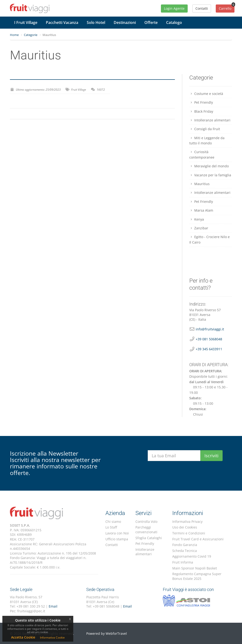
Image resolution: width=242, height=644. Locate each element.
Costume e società (206, 94)
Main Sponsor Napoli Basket (195, 568)
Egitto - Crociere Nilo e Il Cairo (210, 239)
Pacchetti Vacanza (62, 22)
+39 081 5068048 (209, 339)
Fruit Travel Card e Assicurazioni (198, 539)
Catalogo (174, 22)
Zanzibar (199, 228)
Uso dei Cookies (185, 527)
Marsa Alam (201, 210)
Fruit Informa (183, 562)
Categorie (31, 35)
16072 (101, 90)
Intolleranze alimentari (210, 120)
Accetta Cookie (23, 637)
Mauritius (200, 184)
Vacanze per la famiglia (210, 175)
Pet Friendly (201, 102)
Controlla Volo (146, 522)
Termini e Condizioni (189, 533)
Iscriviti (212, 456)
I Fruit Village (26, 22)
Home (14, 35)
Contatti (112, 545)
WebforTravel (116, 633)
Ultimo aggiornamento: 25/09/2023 (38, 90)
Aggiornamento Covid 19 (192, 556)
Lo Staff (111, 527)
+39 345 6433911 (209, 349)
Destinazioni (125, 22)
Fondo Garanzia (185, 545)
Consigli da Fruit (205, 129)
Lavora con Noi (117, 533)
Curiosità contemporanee (202, 154)
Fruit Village (79, 90)
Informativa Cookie (52, 637)
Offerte (151, 22)
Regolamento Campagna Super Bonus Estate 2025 (197, 576)
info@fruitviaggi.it (210, 329)
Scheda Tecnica (185, 551)
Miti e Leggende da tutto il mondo (207, 140)
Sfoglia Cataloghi (149, 538)
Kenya (197, 219)
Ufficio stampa (117, 539)
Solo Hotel (96, 22)
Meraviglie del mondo (209, 166)
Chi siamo (113, 522)
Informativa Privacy (187, 522)
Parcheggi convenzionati (146, 530)
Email (53, 606)
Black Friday (201, 111)
